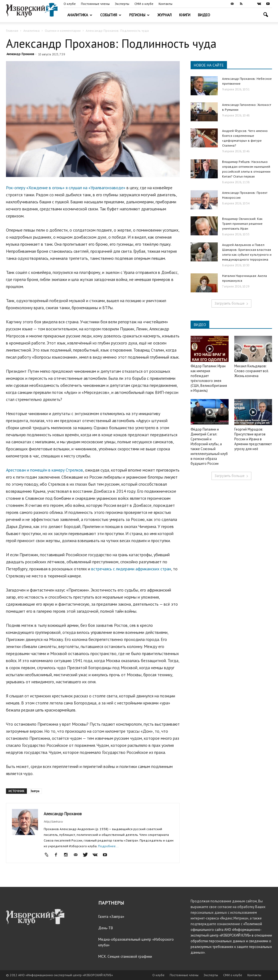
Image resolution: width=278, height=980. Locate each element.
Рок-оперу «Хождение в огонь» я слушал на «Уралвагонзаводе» (66, 188)
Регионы (139, 15)
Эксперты (122, 4)
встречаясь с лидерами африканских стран (131, 569)
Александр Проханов (20, 54)
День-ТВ (106, 928)
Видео (204, 15)
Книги (185, 15)
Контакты (165, 4)
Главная (12, 31)
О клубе (70, 4)
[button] (266, 15)
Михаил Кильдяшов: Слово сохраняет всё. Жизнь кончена (252, 371)
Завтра (35, 791)
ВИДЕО (200, 325)
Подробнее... (108, 846)
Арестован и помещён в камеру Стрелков (45, 470)
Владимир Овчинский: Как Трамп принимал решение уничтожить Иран (242, 224)
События (111, 15)
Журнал (165, 15)
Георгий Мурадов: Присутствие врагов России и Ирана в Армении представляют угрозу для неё (253, 439)
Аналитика (80, 15)
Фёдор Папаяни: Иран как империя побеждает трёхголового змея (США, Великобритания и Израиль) (209, 378)
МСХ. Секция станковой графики (125, 956)
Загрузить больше (231, 303)
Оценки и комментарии (63, 31)
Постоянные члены (95, 4)
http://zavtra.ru (53, 821)
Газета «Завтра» (111, 916)
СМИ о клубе (144, 4)
